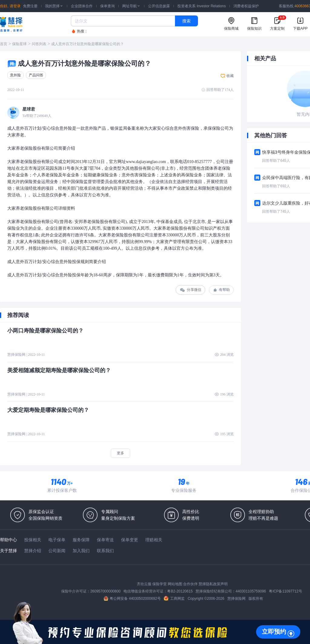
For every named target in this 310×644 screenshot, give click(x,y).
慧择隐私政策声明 (213, 584)
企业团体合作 (82, 6)
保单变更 (130, 540)
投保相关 (33, 540)
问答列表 (39, 44)
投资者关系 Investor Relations (201, 6)
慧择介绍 (33, 551)
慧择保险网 (236, 599)
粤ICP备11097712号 (285, 591)
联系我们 (105, 551)
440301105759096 (251, 591)
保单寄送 (105, 540)
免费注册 (30, 6)
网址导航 (131, 6)
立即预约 (274, 632)
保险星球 (19, 44)
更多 (120, 453)
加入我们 (81, 551)
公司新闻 (57, 551)
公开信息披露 (159, 6)
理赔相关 (154, 540)
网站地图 (175, 584)
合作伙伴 (190, 584)
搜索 (186, 21)
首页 (4, 44)
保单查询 (107, 6)
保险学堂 (160, 584)
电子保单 (57, 540)
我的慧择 (54, 6)
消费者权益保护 (246, 6)
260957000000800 (105, 591)
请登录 (15, 6)
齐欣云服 (144, 584)
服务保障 (81, 540)
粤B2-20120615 (180, 591)
